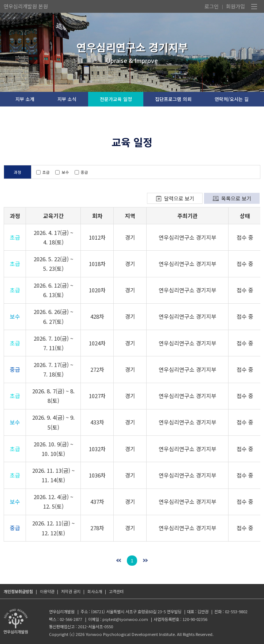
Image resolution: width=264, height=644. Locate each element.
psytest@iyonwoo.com (125, 619)
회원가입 (235, 6)
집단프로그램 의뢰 (173, 99)
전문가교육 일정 (116, 99)
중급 (81, 172)
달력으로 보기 (179, 198)
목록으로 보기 (236, 198)
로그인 (212, 6)
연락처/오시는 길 (232, 99)
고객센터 (116, 591)
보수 (62, 172)
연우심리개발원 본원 (26, 6)
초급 (43, 172)
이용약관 (47, 591)
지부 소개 (25, 99)
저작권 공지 (71, 591)
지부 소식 (67, 99)
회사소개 (95, 591)
